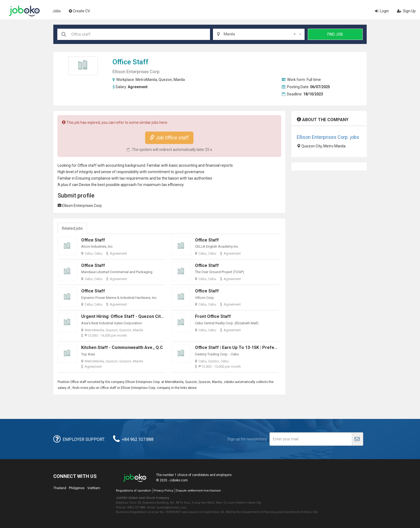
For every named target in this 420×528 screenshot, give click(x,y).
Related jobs (72, 228)
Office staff (130, 62)
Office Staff (93, 240)
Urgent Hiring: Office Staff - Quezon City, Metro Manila (136, 316)
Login (382, 11)
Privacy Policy (163, 491)
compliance (101, 178)
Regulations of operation (134, 491)
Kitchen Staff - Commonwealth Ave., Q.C (122, 347)
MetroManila (146, 80)
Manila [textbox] (260, 34)
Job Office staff (169, 138)
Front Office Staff (213, 316)
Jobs (57, 11)
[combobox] (259, 34)
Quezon (165, 80)
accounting (115, 165)
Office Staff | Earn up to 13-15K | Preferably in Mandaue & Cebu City (264, 347)
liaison (174, 178)
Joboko (24, 11)
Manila (179, 80)
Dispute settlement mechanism (198, 491)
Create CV (79, 11)
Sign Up (406, 11)
